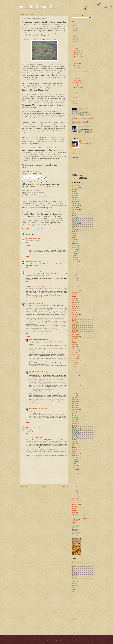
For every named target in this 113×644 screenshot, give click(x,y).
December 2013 (75, 427)
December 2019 (75, 284)
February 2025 (75, 199)
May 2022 (74, 240)
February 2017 (75, 351)
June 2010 (74, 510)
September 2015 (75, 385)
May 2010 (74, 512)
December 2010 (75, 500)
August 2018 (74, 316)
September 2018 (75, 314)
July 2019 (74, 294)
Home (44, 487)
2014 (74, 95)
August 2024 (74, 211)
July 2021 (74, 254)
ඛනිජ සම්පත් (74, 586)
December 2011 (75, 476)
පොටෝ (73, 608)
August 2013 (74, 436)
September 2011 (75, 482)
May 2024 (74, 217)
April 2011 (74, 492)
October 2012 (75, 456)
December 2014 (75, 403)
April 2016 (77, 68)
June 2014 (74, 415)
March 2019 (74, 302)
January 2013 (75, 450)
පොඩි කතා (74, 610)
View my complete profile (85, 143)
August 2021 (74, 252)
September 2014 (75, 409)
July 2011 (74, 486)
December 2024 (75, 203)
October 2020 (75, 268)
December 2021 (75, 246)
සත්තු (73, 628)
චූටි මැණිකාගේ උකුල (83, 108)
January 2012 (75, 474)
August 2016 (77, 59)
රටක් (73, 616)
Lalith (27, 428)
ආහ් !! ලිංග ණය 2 (78, 85)
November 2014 (75, 405)
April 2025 (74, 195)
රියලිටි (73, 620)
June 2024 (74, 215)
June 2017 (74, 343)
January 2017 (75, 353)
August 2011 (74, 484)
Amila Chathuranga (34, 339)
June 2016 (77, 63)
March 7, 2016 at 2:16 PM (37, 304)
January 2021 (75, 264)
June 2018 (74, 320)
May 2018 (74, 322)
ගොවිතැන (74, 590)
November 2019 (75, 286)
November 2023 (75, 222)
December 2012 (75, 452)
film (72, 563)
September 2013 (75, 434)
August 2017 (74, 339)
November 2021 (75, 248)
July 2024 (74, 213)
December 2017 (75, 333)
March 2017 (74, 349)
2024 (74, 31)
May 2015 (74, 393)
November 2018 (75, 310)
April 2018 (74, 324)
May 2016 (77, 66)
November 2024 (75, 205)
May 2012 (74, 466)
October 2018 (75, 312)
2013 (74, 97)
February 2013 (75, 448)
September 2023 (75, 223)
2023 (74, 33)
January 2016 (78, 90)
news (73, 569)
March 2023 (74, 228)
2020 (74, 39)
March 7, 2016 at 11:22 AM (38, 286)
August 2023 (74, 225)
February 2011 (75, 496)
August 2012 (74, 460)
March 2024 (74, 219)
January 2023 (75, 232)
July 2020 (74, 274)
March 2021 (74, 260)
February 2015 (75, 399)
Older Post (65, 487)
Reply (27, 242)
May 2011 (74, 490)
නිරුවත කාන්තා (78, 78)
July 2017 (74, 341)
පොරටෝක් (74, 614)
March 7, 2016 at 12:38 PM (42, 248)
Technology (74, 576)
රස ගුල (73, 618)
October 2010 (75, 502)
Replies (29, 245)
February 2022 (75, 244)
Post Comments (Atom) (32, 490)
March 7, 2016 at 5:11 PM (34, 428)
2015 (74, 93)
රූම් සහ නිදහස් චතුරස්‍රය (79, 83)
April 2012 (74, 468)
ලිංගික (73, 622)
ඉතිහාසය (74, 578)
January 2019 (75, 306)
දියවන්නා (74, 600)
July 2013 (74, 437)
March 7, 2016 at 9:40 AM (35, 272)
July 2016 (77, 61)
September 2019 (75, 290)
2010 (74, 104)
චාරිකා (73, 592)
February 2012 (75, 472)
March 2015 (74, 397)
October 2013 (75, 431)
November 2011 (75, 478)
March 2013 (74, 446)
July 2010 (74, 508)
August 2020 (74, 272)
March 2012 (74, 470)
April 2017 (74, 347)
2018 (74, 44)
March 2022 (74, 242)
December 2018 (75, 308)
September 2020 (75, 270)
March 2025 (74, 197)
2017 (74, 46)
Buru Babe (28, 304)
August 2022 (74, 236)
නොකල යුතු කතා (78, 81)
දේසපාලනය (74, 602)
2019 (74, 42)
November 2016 (78, 52)
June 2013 (74, 440)
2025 (74, 29)
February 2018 (75, 329)
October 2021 (75, 250)
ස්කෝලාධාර (74, 632)
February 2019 (75, 304)
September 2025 (75, 187)
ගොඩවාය (74, 588)
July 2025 (74, 191)
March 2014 (74, 421)
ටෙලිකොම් (74, 594)
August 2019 (74, 292)
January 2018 (75, 330)
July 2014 (74, 413)
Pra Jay (27, 272)
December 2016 (78, 50)
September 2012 (75, 458)
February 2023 (75, 230)
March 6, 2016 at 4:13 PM (34, 238)
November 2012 (75, 454)
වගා (72, 626)
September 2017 (75, 337)
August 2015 (74, 387)
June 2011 (74, 488)
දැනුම (73, 598)
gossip (73, 565)
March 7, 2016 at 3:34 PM (41, 372)
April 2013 (74, 444)
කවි (72, 580)
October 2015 (75, 383)
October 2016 (78, 54)
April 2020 (74, 278)
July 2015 (74, 389)
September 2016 (78, 57)
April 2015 (74, 395)
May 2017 (74, 345)
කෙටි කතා (74, 584)
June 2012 (74, 464)
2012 (74, 99)
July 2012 (74, 462)
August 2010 (74, 506)
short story (74, 571)
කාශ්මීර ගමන (75, 582)
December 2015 (75, 379)
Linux (73, 567)
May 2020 (74, 276)
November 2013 (75, 429)
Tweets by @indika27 (76, 154)
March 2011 (74, 494)
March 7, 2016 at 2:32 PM (47, 339)
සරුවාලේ (74, 630)
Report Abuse (87, 518)
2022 (74, 35)
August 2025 (74, 189)
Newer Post (24, 487)
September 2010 (75, 504)
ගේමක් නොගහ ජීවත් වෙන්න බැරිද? (76, 521)
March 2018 (74, 326)
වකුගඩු (73, 624)
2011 (74, 101)
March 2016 (77, 70)
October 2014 (75, 407)
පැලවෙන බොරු (75, 606)
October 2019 (75, 288)
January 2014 (75, 425)
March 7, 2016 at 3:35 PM (41, 408)
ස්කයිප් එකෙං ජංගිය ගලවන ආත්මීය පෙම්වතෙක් (82, 119)
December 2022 (75, 234)
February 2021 (75, 262)
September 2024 (75, 209)
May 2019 (74, 298)
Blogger (64, 641)
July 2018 (74, 318)
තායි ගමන (74, 596)
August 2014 (74, 411)
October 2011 (75, 480)
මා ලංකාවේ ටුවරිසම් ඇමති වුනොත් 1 (82, 72)
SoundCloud (74, 573)
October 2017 (75, 335)
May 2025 (74, 193)
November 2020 (75, 266)
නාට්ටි (73, 604)
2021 (74, 37)
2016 (74, 48)
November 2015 (75, 381)
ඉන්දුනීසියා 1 (77, 76)
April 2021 (74, 258)
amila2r (73, 561)
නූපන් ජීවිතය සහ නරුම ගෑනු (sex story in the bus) (84, 127)
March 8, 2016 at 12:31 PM (38, 438)
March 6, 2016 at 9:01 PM (36, 262)
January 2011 (75, 498)
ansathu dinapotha (37, 7)
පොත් (73, 612)
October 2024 (75, 207)
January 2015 (75, 401)
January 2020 (75, 282)
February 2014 (75, 423)
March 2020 (74, 280)
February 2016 (78, 88)
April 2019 (74, 300)
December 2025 (75, 185)
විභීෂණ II (28, 262)
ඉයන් (27, 238)
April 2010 (74, 514)
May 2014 (74, 417)
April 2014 (74, 419)
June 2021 (74, 256)
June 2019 (74, 296)
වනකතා (76, 74)
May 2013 (74, 442)
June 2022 (74, 238)
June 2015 (74, 391)
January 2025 (75, 201)
